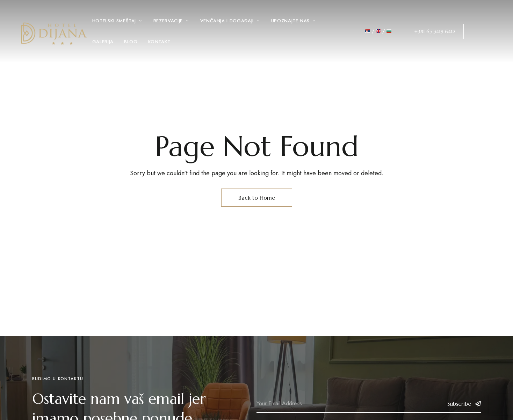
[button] (435, 31)
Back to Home (257, 198)
